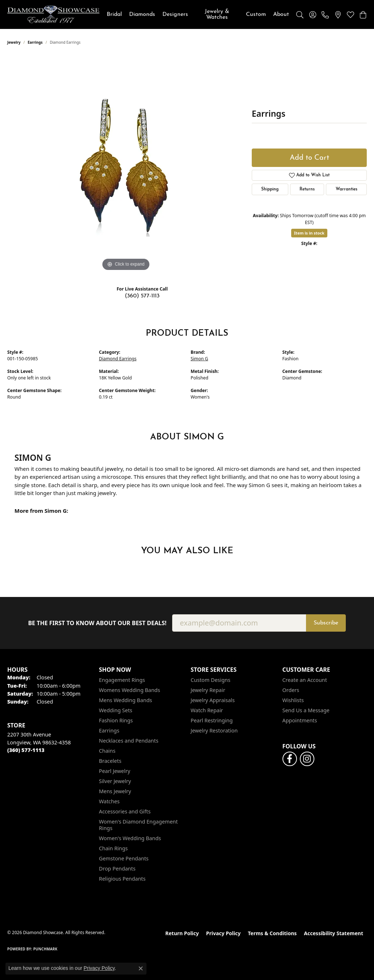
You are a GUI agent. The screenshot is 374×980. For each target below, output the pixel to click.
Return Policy (182, 933)
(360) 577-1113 (142, 296)
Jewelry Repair (208, 690)
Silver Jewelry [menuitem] (115, 781)
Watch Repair (207, 710)
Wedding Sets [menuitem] (116, 710)
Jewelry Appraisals (213, 700)
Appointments (300, 720)
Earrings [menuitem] (109, 730)
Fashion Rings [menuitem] (116, 720)
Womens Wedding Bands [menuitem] (130, 690)
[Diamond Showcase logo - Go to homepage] (53, 14)
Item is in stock (309, 233)
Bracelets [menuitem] (110, 761)
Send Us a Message (306, 710)
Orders (291, 690)
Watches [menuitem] (109, 801)
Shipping (270, 189)
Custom (256, 14)
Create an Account (305, 680)
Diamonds (142, 14)
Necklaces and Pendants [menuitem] (129, 741)
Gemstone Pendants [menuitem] (124, 858)
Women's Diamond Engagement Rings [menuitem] (139, 825)
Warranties (347, 189)
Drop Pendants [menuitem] (117, 869)
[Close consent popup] (141, 968)
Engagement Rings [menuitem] (122, 680)
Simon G (199, 359)
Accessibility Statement (333, 933)
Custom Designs (211, 680)
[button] (300, 14)
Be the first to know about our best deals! (97, 623)
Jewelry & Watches (217, 14)
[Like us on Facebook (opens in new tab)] (290, 759)
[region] (126, 164)
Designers (175, 14)
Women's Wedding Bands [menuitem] (130, 838)
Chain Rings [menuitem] (114, 848)
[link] (325, 14)
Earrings (35, 42)
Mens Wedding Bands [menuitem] (126, 700)
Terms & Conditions (272, 933)
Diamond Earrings (118, 359)
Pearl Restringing (212, 720)
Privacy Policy (223, 933)
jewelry (14, 42)
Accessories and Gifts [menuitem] (125, 811)
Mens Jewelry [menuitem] (115, 791)
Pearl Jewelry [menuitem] (115, 771)
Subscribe (326, 623)
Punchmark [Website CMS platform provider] (45, 949)
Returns (307, 189)
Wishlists (293, 700)
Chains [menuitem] (107, 751)
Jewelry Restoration (214, 730)
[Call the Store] (26, 750)
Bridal (114, 14)
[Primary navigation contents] (198, 14)
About (281, 14)
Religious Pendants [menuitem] (122, 879)
